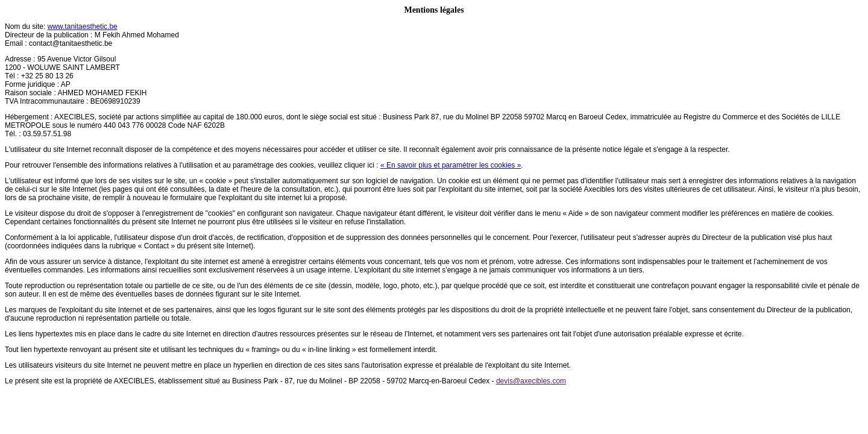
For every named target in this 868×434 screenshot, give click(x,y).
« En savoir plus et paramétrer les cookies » (451, 165)
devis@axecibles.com (531, 381)
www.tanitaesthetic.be (83, 27)
